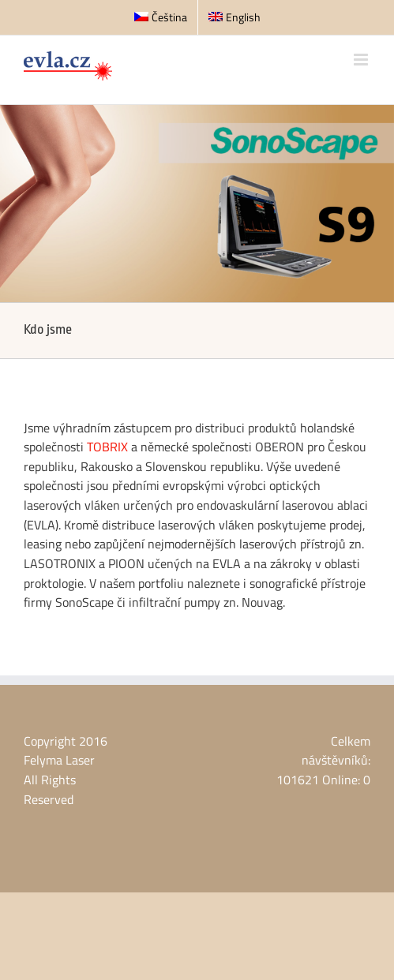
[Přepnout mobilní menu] (362, 60)
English (235, 17)
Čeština (161, 17)
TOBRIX (107, 447)
